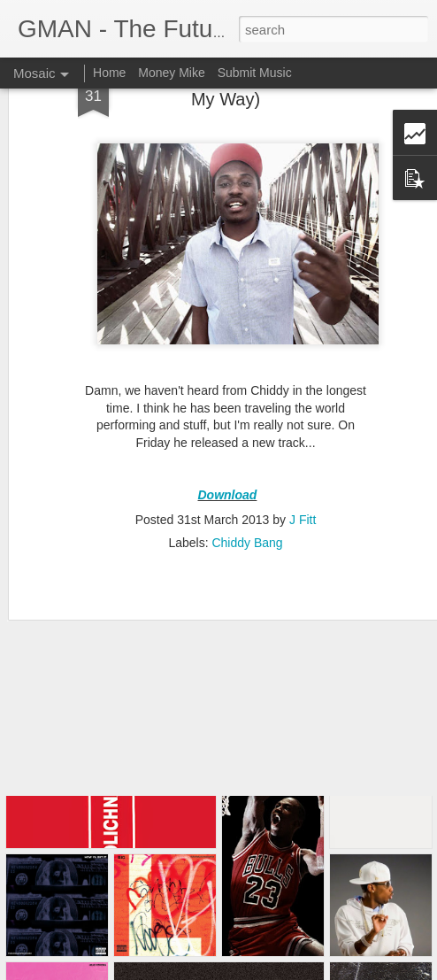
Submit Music (255, 73)
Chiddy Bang (247, 480)
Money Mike (171, 73)
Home (109, 73)
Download (228, 431)
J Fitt (303, 457)
